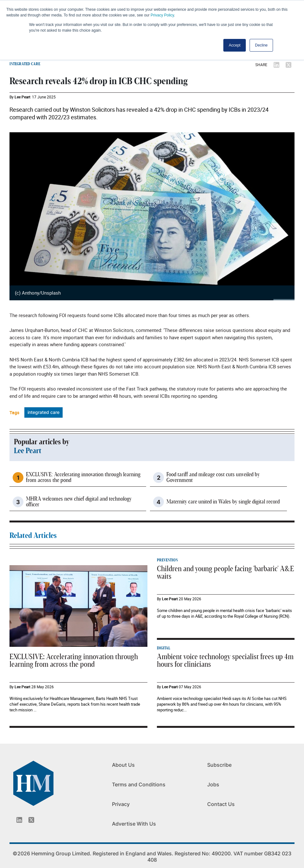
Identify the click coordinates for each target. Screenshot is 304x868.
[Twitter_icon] (31, 820)
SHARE (261, 65)
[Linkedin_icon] (19, 820)
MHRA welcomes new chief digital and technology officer (79, 502)
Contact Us (221, 804)
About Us (123, 765)
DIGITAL (164, 648)
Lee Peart (22, 97)
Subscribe (219, 765)
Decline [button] (261, 45)
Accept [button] (235, 45)
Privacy (121, 804)
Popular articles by (42, 442)
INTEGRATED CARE (25, 64)
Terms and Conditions (139, 784)
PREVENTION (167, 560)
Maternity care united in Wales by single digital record (223, 502)
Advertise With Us (134, 824)
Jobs (213, 784)
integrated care (43, 412)
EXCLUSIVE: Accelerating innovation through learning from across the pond (83, 478)
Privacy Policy (162, 15)
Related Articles (33, 536)
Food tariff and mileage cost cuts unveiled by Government (213, 478)
